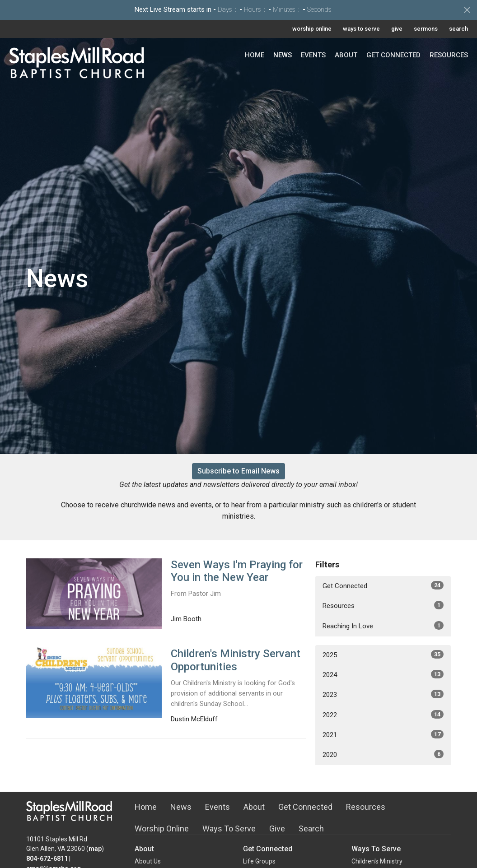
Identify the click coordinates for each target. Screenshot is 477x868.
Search (311, 829)
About (346, 55)
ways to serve (361, 29)
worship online (312, 29)
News (283, 55)
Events (313, 55)
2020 (383, 754)
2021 (383, 734)
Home (255, 55)
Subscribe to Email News (238, 471)
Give (277, 829)
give (397, 29)
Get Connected (393, 55)
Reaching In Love (383, 626)
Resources (449, 55)
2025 (383, 654)
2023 (383, 694)
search (458, 29)
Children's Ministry (377, 861)
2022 (383, 715)
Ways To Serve (229, 829)
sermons (426, 29)
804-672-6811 (47, 859)
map (95, 849)
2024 (383, 674)
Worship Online (162, 829)
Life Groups (259, 861)
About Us (148, 861)
